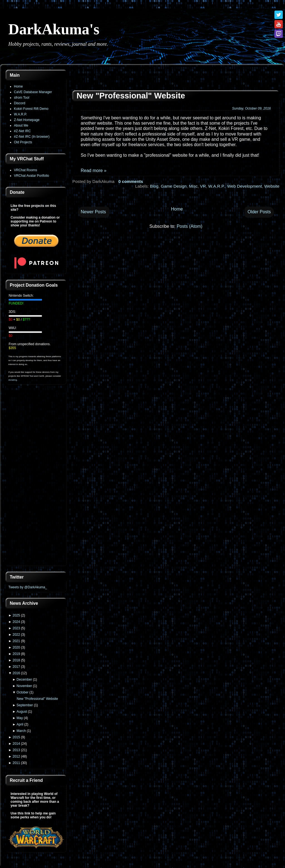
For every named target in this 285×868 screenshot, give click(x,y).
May (20, 718)
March (21, 731)
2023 (16, 628)
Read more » (94, 171)
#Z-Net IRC (22, 131)
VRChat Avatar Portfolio (32, 176)
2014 (16, 744)
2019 (16, 654)
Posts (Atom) (190, 226)
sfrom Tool (22, 98)
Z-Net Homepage (27, 120)
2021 (16, 641)
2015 (16, 737)
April (20, 724)
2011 (16, 763)
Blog (154, 186)
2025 (16, 615)
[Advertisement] (36, 478)
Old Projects (23, 142)
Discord (20, 103)
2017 (16, 667)
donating (13, 380)
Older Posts (259, 212)
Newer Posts (93, 212)
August (22, 712)
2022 (16, 635)
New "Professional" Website (37, 699)
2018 (16, 660)
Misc (193, 186)
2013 (16, 750)
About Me (21, 125)
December (24, 680)
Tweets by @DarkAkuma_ (28, 587)
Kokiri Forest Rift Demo (31, 109)
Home (18, 86)
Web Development (245, 186)
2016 (16, 673)
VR (203, 186)
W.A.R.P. (20, 114)
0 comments (131, 181)
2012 (16, 756)
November (24, 686)
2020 (16, 647)
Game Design (174, 186)
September (25, 705)
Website (272, 186)
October (23, 692)
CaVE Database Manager (33, 92)
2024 (16, 622)
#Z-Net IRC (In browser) (32, 137)
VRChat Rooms (25, 170)
